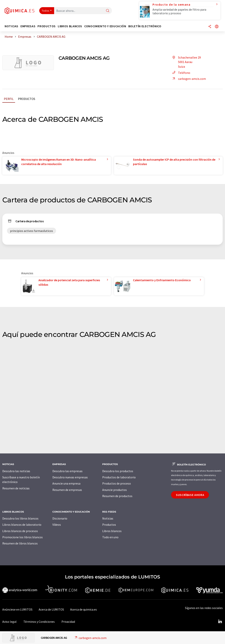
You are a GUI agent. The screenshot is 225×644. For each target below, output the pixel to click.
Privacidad (68, 622)
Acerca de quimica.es (84, 609)
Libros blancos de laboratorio (22, 525)
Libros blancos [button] (70, 26)
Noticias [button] (12, 26)
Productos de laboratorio (119, 477)
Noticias (108, 518)
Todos (46, 11)
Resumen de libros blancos (20, 543)
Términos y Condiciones (39, 622)
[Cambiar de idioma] (217, 27)
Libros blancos (112, 531)
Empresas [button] (28, 26)
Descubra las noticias (16, 471)
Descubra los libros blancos (20, 518)
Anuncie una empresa (66, 483)
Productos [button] (47, 26)
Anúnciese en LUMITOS (17, 609)
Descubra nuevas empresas (70, 477)
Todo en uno (110, 537)
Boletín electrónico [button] (145, 26)
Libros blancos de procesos (20, 531)
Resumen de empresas (67, 490)
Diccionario (60, 518)
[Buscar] (108, 11)
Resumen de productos (117, 496)
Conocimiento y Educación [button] (105, 26)
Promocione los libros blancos (23, 537)
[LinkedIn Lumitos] (220, 622)
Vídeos (57, 525)
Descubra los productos (118, 471)
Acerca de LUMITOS (51, 609)
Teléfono (181, 73)
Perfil (9, 99)
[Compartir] (210, 27)
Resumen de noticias (16, 488)
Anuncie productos (115, 490)
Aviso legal (9, 622)
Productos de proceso (117, 483)
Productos (27, 99)
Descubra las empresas (67, 471)
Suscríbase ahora (190, 495)
